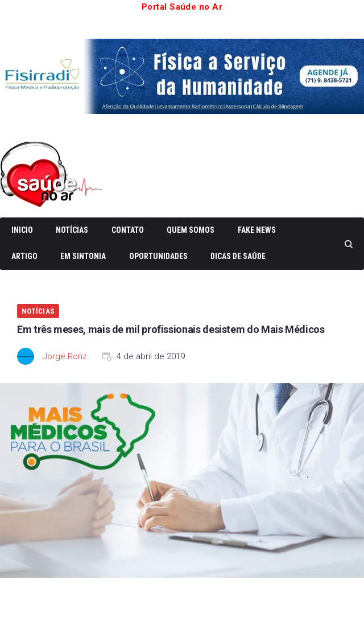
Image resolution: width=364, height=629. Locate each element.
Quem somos (191, 230)
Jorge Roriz (65, 356)
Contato (128, 230)
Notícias (72, 230)
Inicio (22, 230)
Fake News (257, 230)
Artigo (24, 256)
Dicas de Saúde (238, 256)
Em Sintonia (83, 256)
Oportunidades (158, 256)
